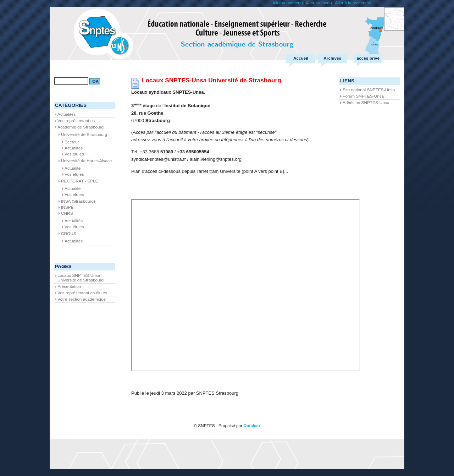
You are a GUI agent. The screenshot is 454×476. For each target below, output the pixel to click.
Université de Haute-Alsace (86, 161)
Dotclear (252, 426)
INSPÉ (67, 207)
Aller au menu (319, 3)
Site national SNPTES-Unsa (369, 90)
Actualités (67, 114)
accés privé (368, 58)
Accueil (301, 58)
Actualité (73, 168)
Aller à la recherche (353, 3)
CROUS (69, 234)
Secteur (72, 142)
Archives (332, 58)
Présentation (69, 286)
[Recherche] (71, 81)
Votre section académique (82, 299)
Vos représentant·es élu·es (82, 293)
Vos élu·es (74, 154)
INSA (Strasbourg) (78, 201)
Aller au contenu (287, 3)
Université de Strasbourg (84, 135)
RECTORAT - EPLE (80, 181)
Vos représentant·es (76, 121)
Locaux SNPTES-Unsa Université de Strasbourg (81, 278)
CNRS (67, 213)
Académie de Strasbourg (81, 127)
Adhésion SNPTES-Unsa (366, 103)
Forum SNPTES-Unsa (363, 96)
